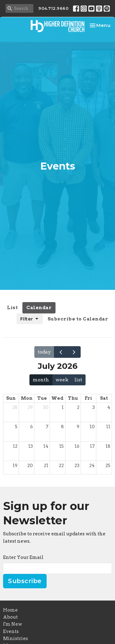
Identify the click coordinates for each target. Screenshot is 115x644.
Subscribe (25, 581)
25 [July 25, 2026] (108, 466)
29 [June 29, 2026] (30, 407)
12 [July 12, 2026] (15, 446)
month (41, 380)
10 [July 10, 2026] (92, 427)
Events (11, 631)
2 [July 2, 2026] (78, 407)
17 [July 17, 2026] (92, 446)
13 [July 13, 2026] (31, 446)
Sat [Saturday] (104, 398)
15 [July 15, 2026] (61, 446)
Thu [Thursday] (73, 398)
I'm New (13, 624)
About (10, 617)
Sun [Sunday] (11, 398)
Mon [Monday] (27, 398)
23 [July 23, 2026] (77, 466)
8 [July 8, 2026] (62, 427)
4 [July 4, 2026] (109, 407)
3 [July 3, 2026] (94, 407)
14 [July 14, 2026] (46, 446)
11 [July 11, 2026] (108, 427)
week (62, 380)
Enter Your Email (23, 557)
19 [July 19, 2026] (15, 466)
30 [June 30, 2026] (46, 407)
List (12, 308)
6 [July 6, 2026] (31, 427)
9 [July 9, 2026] (78, 427)
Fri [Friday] (88, 398)
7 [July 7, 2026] (47, 427)
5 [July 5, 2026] (16, 427)
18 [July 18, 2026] (108, 446)
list (78, 380)
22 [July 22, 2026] (61, 466)
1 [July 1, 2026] (63, 407)
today (44, 352)
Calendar (39, 308)
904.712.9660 (53, 8)
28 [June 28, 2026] (15, 407)
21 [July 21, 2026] (46, 466)
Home (10, 610)
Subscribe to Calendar (78, 319)
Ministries (15, 638)
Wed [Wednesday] (57, 398)
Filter (30, 319)
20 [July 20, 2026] (30, 466)
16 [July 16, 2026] (77, 446)
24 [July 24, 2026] (92, 466)
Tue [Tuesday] (42, 398)
